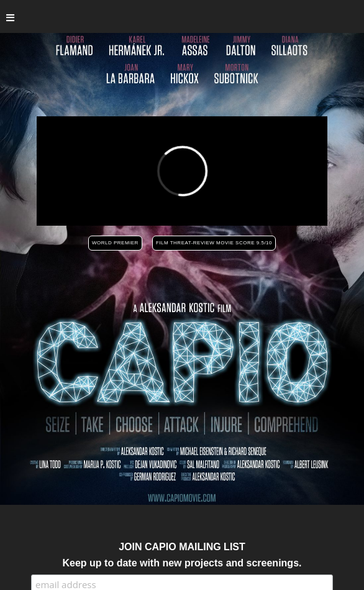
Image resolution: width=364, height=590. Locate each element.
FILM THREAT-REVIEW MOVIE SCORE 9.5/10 (214, 243)
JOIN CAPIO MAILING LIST (182, 547)
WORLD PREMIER (115, 243)
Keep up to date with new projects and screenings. (182, 563)
